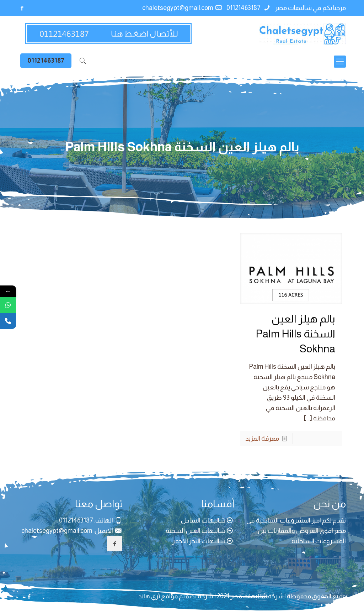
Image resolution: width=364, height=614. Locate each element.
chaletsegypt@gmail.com (178, 8)
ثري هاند (149, 596)
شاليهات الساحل (203, 520)
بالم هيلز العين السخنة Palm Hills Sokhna (295, 334)
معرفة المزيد (262, 439)
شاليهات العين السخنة (196, 531)
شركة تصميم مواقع (187, 596)
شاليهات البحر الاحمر (199, 541)
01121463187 (244, 8)
